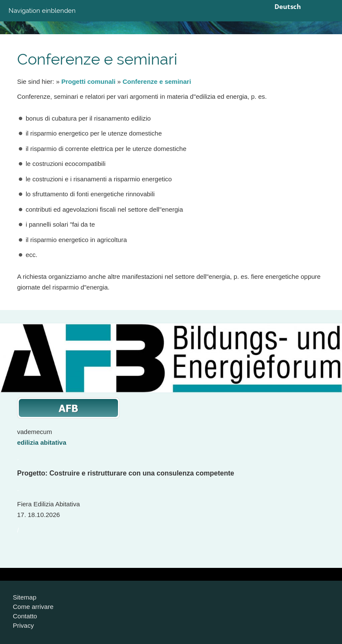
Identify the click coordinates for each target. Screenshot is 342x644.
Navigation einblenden (42, 11)
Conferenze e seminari (157, 81)
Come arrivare (33, 607)
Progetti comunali (88, 81)
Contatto (25, 616)
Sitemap (25, 597)
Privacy (23, 625)
